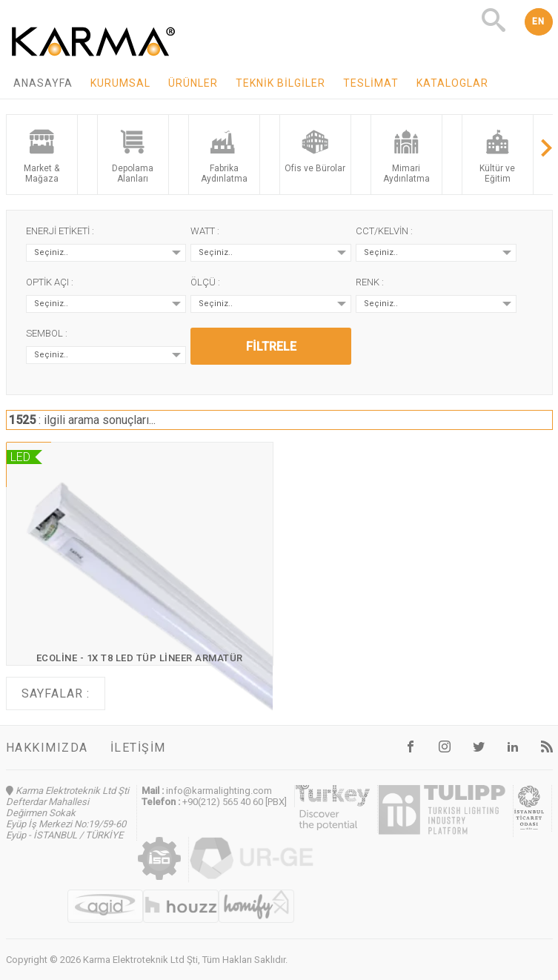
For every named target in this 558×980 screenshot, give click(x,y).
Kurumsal (120, 83)
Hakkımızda (47, 748)
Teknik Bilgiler (280, 83)
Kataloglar (452, 83)
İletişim (138, 748)
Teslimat (371, 83)
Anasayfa (43, 83)
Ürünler (193, 83)
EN (539, 21)
